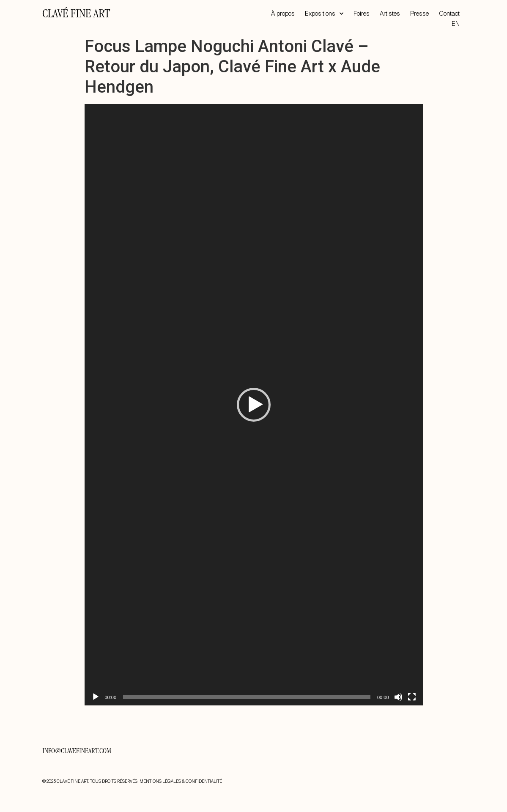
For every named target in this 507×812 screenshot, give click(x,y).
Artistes (390, 14)
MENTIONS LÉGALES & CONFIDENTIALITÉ (181, 781)
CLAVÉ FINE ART (76, 15)
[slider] (247, 697)
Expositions (324, 14)
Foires (362, 14)
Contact (449, 14)
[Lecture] (96, 697)
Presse (419, 14)
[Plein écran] (412, 697)
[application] (254, 405)
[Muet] (398, 697)
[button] (254, 405)
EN (456, 24)
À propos (283, 14)
